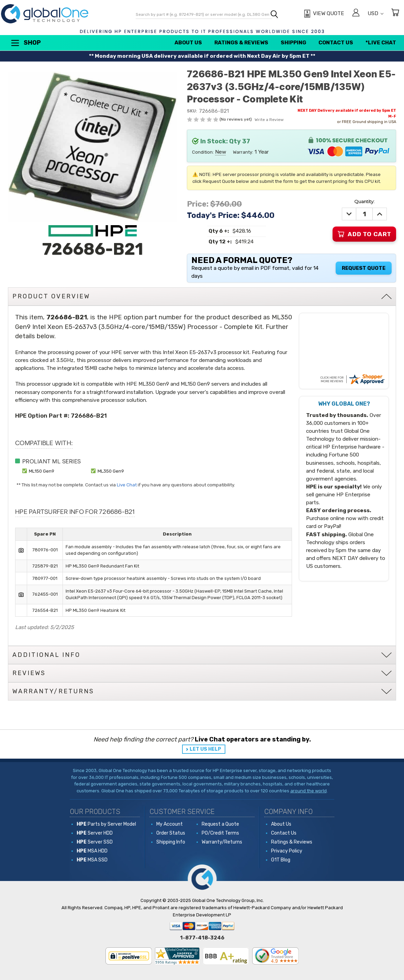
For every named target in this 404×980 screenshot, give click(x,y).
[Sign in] (356, 14)
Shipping (293, 43)
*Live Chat (381, 43)
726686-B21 (89, 416)
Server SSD (95, 842)
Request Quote (364, 268)
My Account (170, 824)
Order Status (171, 833)
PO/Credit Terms (220, 833)
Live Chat (127, 485)
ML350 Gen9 (111, 471)
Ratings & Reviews (241, 43)
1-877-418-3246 (202, 938)
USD (375, 13)
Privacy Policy (287, 851)
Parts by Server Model (106, 824)
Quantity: (364, 201)
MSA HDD (92, 851)
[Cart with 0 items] (395, 14)
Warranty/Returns (222, 842)
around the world (308, 791)
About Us (188, 43)
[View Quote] (323, 14)
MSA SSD (92, 860)
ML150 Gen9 (42, 471)
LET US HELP (205, 749)
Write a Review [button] (269, 120)
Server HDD (95, 833)
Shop (25, 43)
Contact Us (336, 43)
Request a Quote (220, 824)
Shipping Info (171, 842)
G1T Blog (281, 860)
